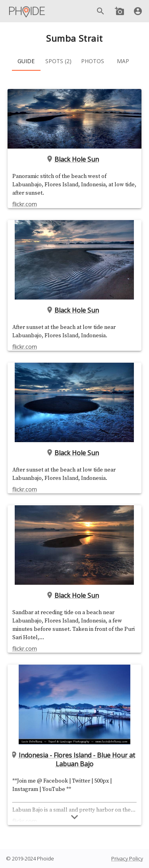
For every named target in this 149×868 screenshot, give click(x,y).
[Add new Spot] (120, 11)
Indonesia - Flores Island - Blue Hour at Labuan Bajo (74, 760)
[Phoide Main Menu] (27, 11)
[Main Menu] (27, 11)
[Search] (101, 11)
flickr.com (25, 204)
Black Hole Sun (75, 159)
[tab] (26, 61)
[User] (138, 11)
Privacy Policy (127, 858)
